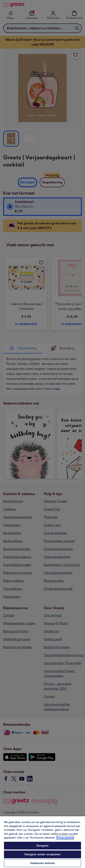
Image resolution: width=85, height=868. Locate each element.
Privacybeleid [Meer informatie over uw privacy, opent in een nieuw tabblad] (65, 838)
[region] (42, 842)
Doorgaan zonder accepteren (42, 854)
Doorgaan (42, 846)
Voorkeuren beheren (42, 863)
